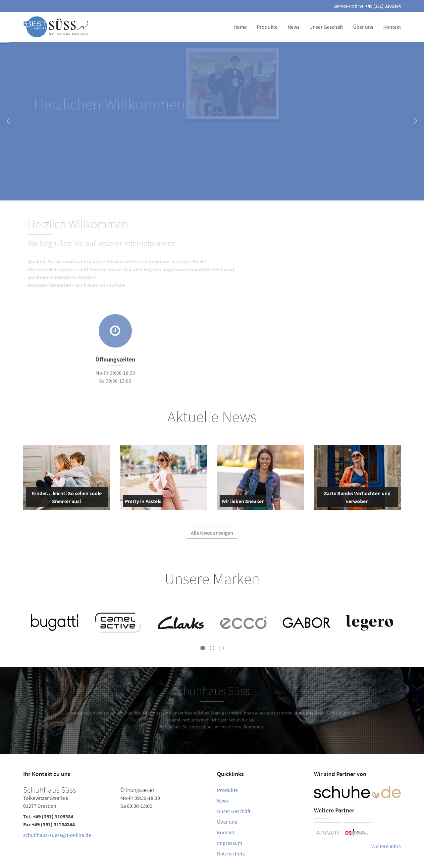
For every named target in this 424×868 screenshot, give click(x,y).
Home (240, 27)
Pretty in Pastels (143, 502)
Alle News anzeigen (212, 538)
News (293, 27)
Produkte (267, 27)
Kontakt (392, 27)
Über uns (363, 27)
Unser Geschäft (326, 27)
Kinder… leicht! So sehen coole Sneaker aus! (65, 499)
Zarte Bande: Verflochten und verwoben (355, 499)
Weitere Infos (386, 846)
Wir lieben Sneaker (243, 502)
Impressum (230, 843)
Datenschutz (231, 853)
